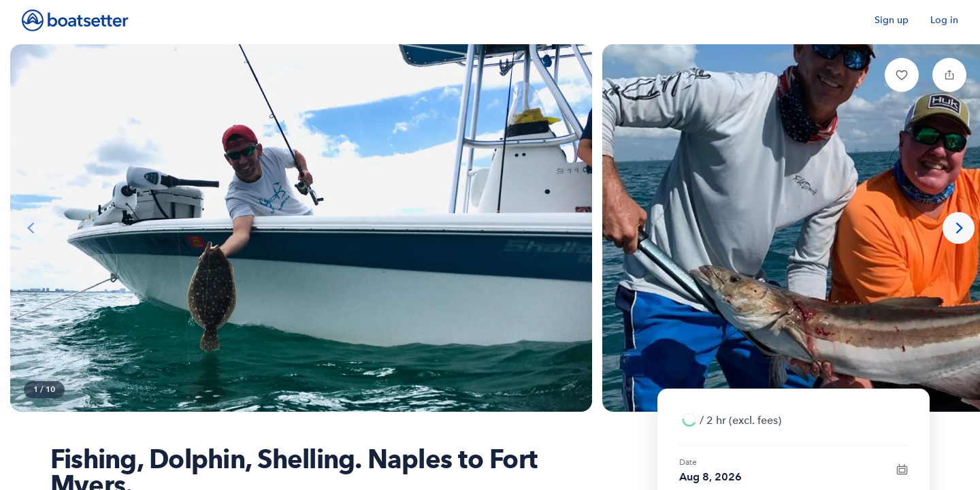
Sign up (892, 20)
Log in (944, 20)
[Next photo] (959, 228)
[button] (902, 75)
